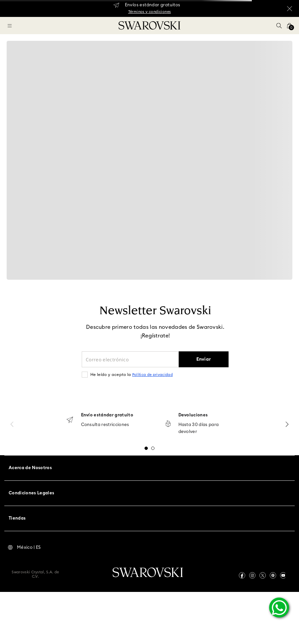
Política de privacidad (152, 375)
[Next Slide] (287, 424)
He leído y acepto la (132, 375)
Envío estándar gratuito (107, 415)
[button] (279, 26)
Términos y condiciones (150, 12)
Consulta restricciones (105, 425)
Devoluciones (193, 415)
